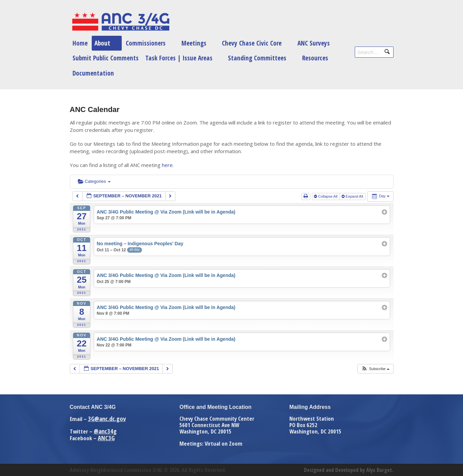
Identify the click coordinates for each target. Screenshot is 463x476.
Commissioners (146, 43)
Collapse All (326, 196)
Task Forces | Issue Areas (179, 58)
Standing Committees (257, 58)
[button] (375, 369)
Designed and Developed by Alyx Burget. (349, 470)
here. (168, 165)
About (102, 43)
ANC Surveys (314, 43)
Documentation (93, 73)
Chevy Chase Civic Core (252, 43)
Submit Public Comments (106, 58)
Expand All (353, 196)
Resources (315, 58)
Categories (94, 181)
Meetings (194, 43)
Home (80, 43)
